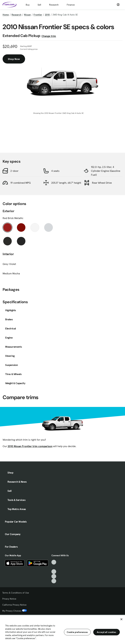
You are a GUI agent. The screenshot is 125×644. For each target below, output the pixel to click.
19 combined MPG (21, 183)
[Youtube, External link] (54, 572)
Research (54, 5)
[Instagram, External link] (54, 576)
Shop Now (14, 59)
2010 (47, 15)
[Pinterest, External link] (54, 581)
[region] (62, 629)
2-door (14, 171)
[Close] (121, 619)
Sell (39, 5)
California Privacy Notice (14, 605)
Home (6, 15)
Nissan (27, 15)
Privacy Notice (9, 599)
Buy (28, 5)
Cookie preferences (77, 632)
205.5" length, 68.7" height (66, 183)
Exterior (8, 211)
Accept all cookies (107, 632)
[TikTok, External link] (54, 562)
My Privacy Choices (15, 611)
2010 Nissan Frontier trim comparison (30, 446)
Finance (71, 5)
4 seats (55, 171)
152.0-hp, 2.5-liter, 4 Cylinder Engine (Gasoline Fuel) (106, 171)
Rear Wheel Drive (102, 183)
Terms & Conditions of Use (16, 593)
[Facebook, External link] (54, 567)
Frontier (38, 15)
